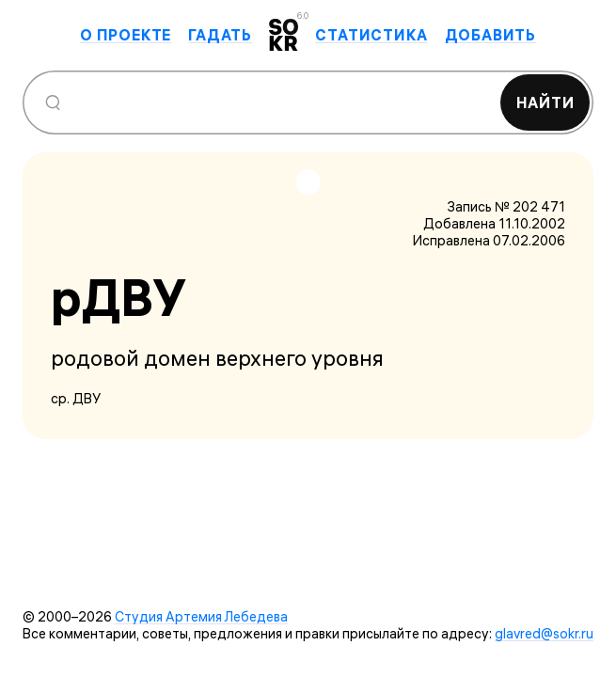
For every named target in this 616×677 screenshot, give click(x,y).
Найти (545, 102)
